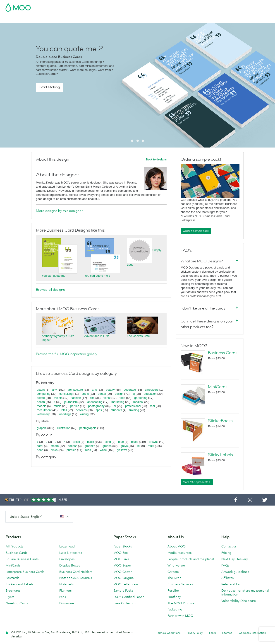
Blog (210, 19)
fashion (76, 398)
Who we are (176, 565)
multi (151, 446)
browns (153, 442)
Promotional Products (155, 19)
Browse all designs (50, 290)
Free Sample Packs (175, 6)
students (116, 410)
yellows (122, 450)
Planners (65, 591)
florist (107, 398)
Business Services (189, 19)
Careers (173, 572)
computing (44, 394)
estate (41, 398)
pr (115, 406)
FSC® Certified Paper (129, 597)
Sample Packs (123, 591)
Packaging (175, 609)
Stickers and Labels (19, 584)
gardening (141, 398)
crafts (85, 394)
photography (96, 406)
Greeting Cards (17, 603)
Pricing (226, 553)
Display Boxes (70, 565)
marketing (118, 402)
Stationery (126, 19)
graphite (90, 446)
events (58, 398)
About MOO (177, 546)
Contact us (229, 546)
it (55, 402)
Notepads (66, 584)
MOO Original (124, 578)
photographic (88, 428)
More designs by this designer (59, 211)
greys (124, 446)
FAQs (225, 565)
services (81, 410)
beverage (130, 390)
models (42, 406)
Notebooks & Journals (76, 578)
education (150, 394)
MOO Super (122, 565)
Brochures (13, 591)
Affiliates (227, 578)
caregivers (152, 390)
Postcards (41, 19)
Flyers (10, 597)
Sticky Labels (220, 455)
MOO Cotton (123, 572)
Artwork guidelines (235, 572)
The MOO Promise (181, 603)
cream (55, 446)
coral (40, 446)
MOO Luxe (121, 559)
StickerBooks (220, 421)
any (54, 390)
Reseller (173, 591)
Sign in (214, 6)
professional (133, 406)
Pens (63, 597)
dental (102, 394)
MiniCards (218, 387)
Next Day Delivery (235, 559)
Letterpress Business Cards (25, 572)
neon (40, 450)
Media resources (179, 553)
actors (41, 390)
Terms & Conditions (168, 633)
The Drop (175, 578)
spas (99, 410)
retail (64, 410)
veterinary (43, 414)
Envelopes (67, 559)
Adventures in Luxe (97, 336)
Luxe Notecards (71, 553)
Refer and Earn (232, 584)
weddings (65, 414)
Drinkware (67, 603)
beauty (110, 390)
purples (71, 450)
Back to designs (156, 160)
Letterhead (67, 546)
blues (135, 442)
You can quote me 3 (97, 276)
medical (138, 402)
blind (108, 442)
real (153, 406)
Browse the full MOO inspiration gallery (67, 354)
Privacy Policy (195, 633)
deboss (72, 446)
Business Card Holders (76, 572)
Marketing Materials (99, 19)
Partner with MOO (180, 616)
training (134, 410)
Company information (252, 633)
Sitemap (227, 633)
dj (134, 394)
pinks (54, 450)
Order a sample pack (196, 231)
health (41, 402)
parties (75, 406)
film (92, 398)
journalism (71, 402)
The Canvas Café (138, 336)
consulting (66, 394)
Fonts (212, 633)
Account (199, 6)
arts (94, 390)
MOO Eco (121, 553)
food (122, 398)
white (103, 450)
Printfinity (174, 597)
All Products (14, 546)
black (91, 442)
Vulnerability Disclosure (239, 601)
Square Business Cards (22, 559)
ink (139, 446)
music (57, 406)
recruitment (44, 410)
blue (121, 442)
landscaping (94, 402)
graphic (42, 428)
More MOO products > (197, 482)
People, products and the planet (191, 559)
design (119, 394)
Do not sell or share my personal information (245, 592)
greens (107, 446)
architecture (75, 390)
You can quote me (54, 276)
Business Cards (17, 19)
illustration (64, 428)
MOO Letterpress (126, 584)
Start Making (50, 87)
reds (88, 450)
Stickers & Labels (66, 19)
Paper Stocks (123, 546)
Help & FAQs (228, 19)
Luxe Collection (125, 603)
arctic (76, 442)
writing (84, 414)
